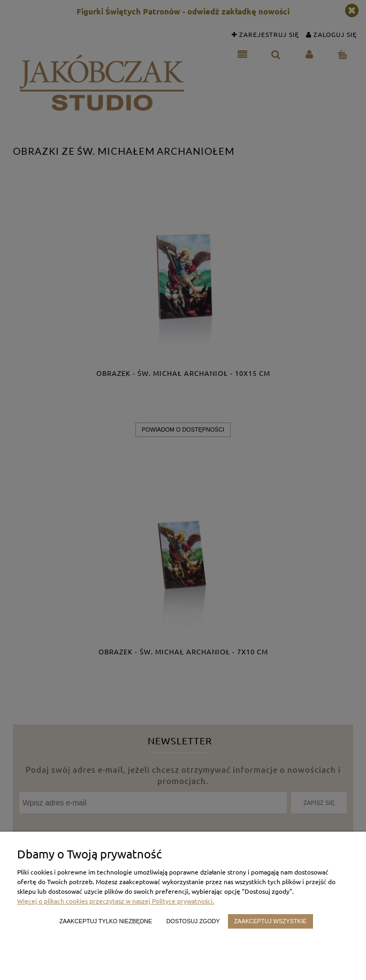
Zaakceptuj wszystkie (270, 921)
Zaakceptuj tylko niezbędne (106, 921)
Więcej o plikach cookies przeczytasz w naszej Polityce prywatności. (116, 901)
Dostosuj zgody (193, 921)
